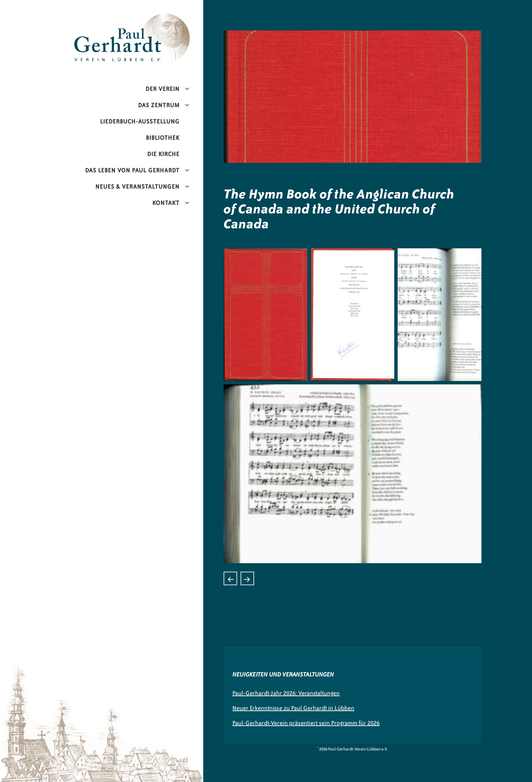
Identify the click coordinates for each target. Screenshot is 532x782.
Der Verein (163, 89)
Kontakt (166, 203)
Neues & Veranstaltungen (137, 187)
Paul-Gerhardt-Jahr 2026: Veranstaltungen (286, 693)
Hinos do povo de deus (230, 578)
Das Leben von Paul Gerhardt (132, 170)
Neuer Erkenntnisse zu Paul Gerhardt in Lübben (293, 708)
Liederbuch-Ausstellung (140, 121)
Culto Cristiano (247, 578)
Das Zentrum (159, 105)
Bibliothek (163, 138)
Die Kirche (163, 154)
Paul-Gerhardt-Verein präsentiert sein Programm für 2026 (306, 723)
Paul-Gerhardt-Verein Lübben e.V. (146, 19)
